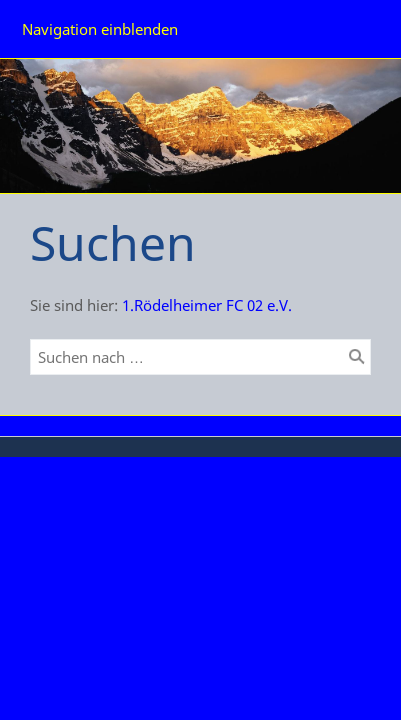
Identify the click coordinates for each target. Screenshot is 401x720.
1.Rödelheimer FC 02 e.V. (207, 305)
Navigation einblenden (100, 29)
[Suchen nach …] (200, 357)
